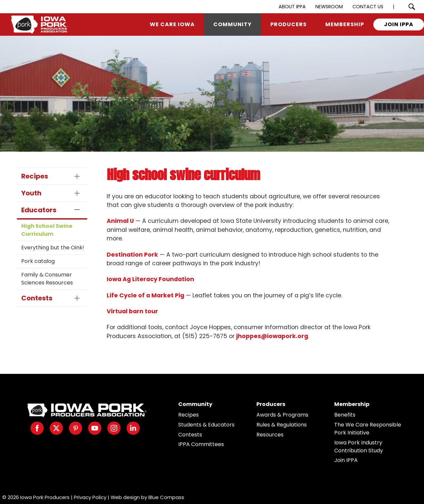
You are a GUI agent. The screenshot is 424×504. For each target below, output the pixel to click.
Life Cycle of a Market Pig (145, 295)
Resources (270, 435)
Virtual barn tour (132, 311)
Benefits (345, 415)
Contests (190, 435)
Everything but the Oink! (53, 248)
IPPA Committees (201, 444)
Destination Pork (132, 255)
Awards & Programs (282, 415)
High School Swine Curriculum (47, 230)
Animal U (120, 221)
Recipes (188, 415)
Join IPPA (346, 460)
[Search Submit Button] (412, 7)
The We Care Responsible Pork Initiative (368, 429)
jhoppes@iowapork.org (272, 336)
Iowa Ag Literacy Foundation (150, 279)
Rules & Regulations (282, 425)
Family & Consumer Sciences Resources (47, 279)
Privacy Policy (90, 497)
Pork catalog (38, 261)
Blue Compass (166, 497)
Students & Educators (206, 425)
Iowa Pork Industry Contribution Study (359, 447)
